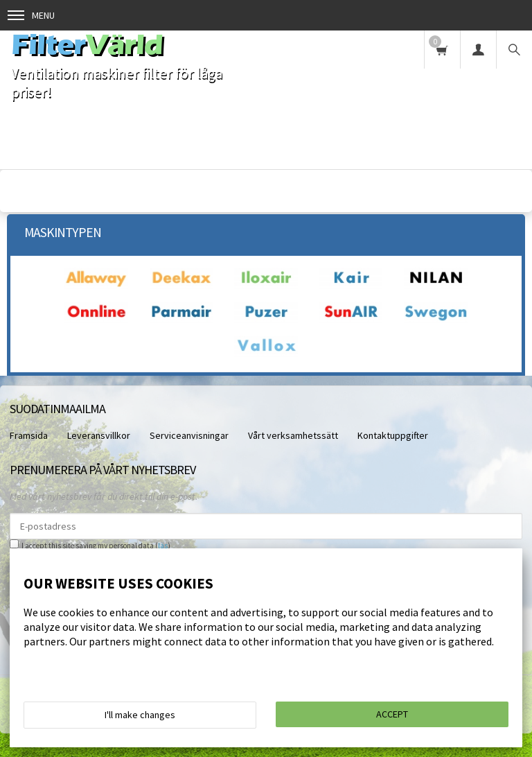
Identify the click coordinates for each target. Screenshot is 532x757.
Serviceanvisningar (189, 435)
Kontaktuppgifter (393, 435)
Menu (31, 15)
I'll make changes (140, 715)
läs (163, 546)
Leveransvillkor (99, 435)
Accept (392, 714)
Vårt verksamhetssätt (293, 435)
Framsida (29, 435)
